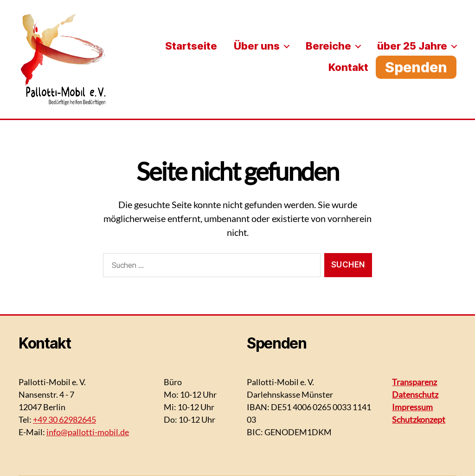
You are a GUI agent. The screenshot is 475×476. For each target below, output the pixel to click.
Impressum (412, 407)
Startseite (191, 46)
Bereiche (328, 46)
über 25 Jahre (412, 46)
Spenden (416, 67)
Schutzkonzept (419, 419)
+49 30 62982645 (64, 419)
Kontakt (348, 67)
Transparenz (414, 382)
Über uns (257, 46)
